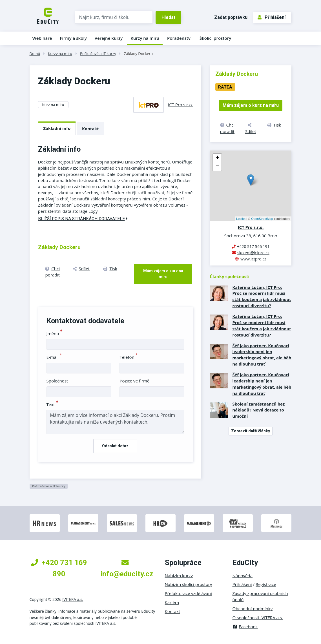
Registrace (266, 584)
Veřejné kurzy (109, 38)
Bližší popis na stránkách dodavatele (83, 219)
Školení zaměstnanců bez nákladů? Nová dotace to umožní (258, 410)
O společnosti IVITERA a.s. (258, 618)
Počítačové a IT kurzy (98, 54)
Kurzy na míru (145, 38)
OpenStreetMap (262, 219)
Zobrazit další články (251, 431)
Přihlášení (272, 17)
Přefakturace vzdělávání (188, 593)
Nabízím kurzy (179, 576)
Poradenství (179, 38)
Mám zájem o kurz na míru (163, 274)
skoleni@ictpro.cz (253, 253)
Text (53, 404)
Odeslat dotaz (115, 446)
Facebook (245, 627)
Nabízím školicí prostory (189, 584)
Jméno (55, 333)
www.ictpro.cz (253, 259)
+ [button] (217, 158)
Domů (35, 54)
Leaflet (241, 219)
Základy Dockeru (138, 54)
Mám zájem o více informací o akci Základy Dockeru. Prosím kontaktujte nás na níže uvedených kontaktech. (116, 422)
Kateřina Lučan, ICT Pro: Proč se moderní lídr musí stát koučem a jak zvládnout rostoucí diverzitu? (262, 296)
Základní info (57, 128)
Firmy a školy (73, 38)
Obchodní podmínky (253, 608)
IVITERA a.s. (73, 599)
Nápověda (243, 576)
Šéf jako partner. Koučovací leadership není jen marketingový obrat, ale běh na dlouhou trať (262, 355)
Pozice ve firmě (134, 381)
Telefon (129, 357)
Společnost (57, 381)
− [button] (217, 167)
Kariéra (172, 602)
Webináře (42, 38)
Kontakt (90, 129)
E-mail (54, 357)
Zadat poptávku (231, 17)
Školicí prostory (215, 38)
